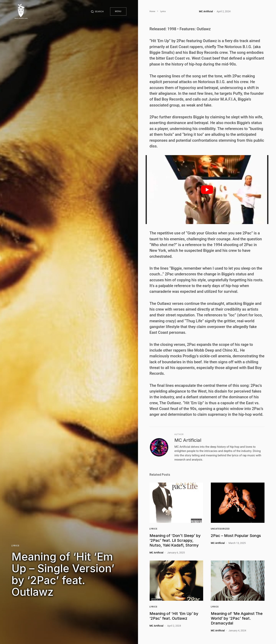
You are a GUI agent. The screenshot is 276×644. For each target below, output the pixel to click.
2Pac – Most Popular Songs (236, 536)
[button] (97, 11)
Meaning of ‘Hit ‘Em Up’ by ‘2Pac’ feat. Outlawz (174, 616)
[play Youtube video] (207, 190)
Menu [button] (118, 11)
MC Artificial (188, 440)
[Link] (176, 503)
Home (152, 11)
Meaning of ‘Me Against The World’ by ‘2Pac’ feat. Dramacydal (237, 618)
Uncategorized (220, 529)
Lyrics (15, 546)
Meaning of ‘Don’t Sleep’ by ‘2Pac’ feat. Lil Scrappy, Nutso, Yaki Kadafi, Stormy (175, 540)
